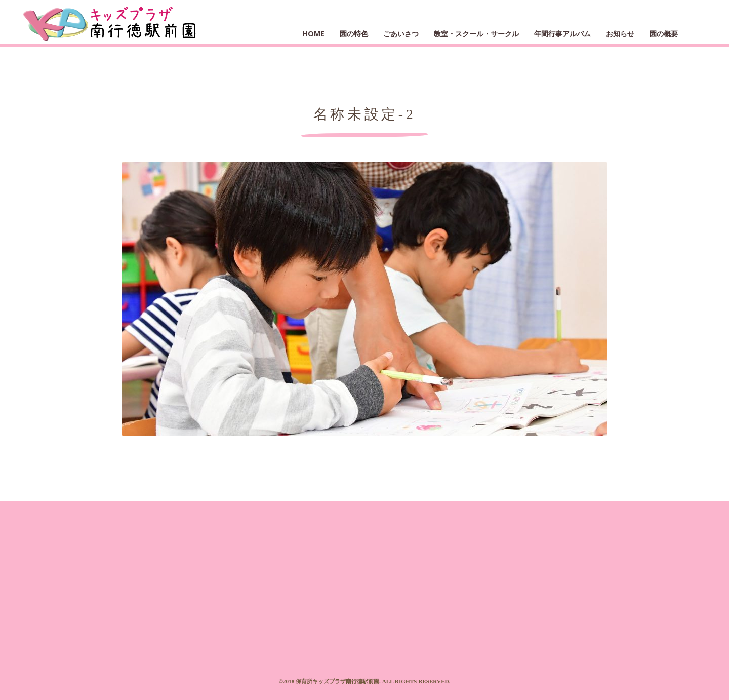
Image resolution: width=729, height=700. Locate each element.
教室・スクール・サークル (476, 34)
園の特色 (354, 34)
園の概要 (664, 34)
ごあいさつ (401, 34)
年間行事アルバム (562, 34)
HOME (313, 34)
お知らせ (620, 34)
